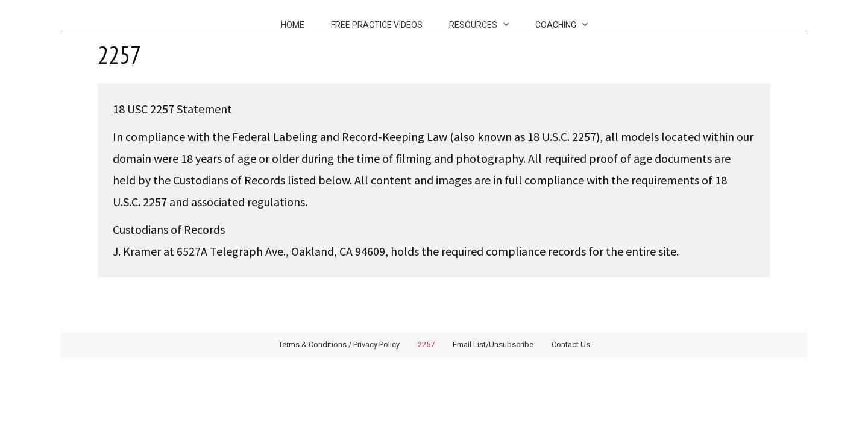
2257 (426, 344)
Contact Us (571, 344)
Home (293, 25)
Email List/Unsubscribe (493, 344)
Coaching (556, 25)
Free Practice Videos (377, 25)
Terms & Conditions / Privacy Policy (339, 344)
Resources (473, 25)
